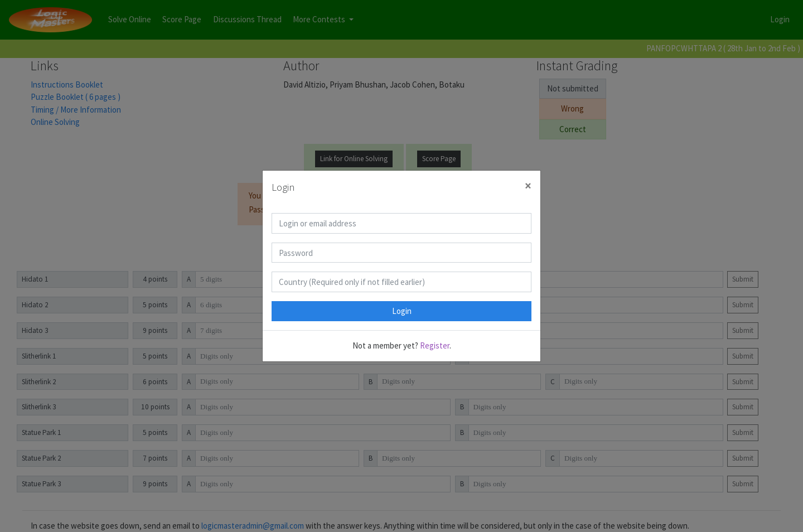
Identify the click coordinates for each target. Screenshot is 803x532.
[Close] (528, 186)
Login (402, 311)
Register (435, 345)
